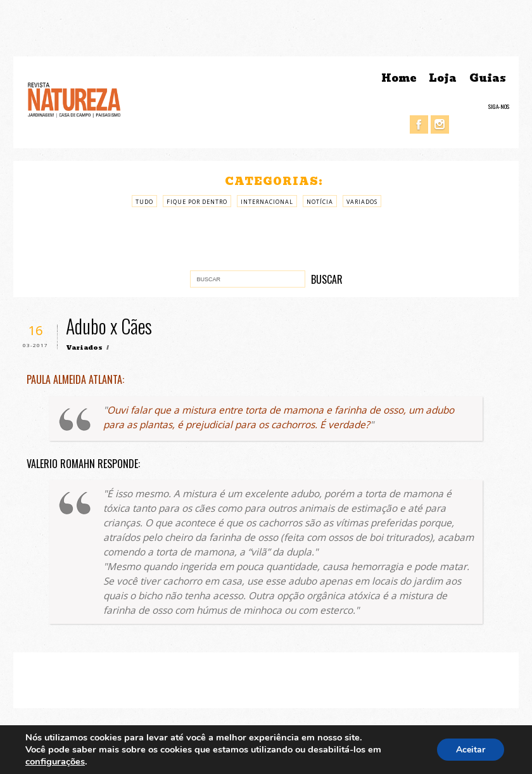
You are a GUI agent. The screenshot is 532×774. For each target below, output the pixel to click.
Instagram (440, 124)
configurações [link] (55, 761)
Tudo (144, 202)
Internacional (267, 202)
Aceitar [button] (471, 750)
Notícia (320, 202)
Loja (443, 78)
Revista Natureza (74, 99)
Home (399, 78)
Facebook (419, 124)
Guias (488, 78)
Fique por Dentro (197, 202)
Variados (362, 202)
